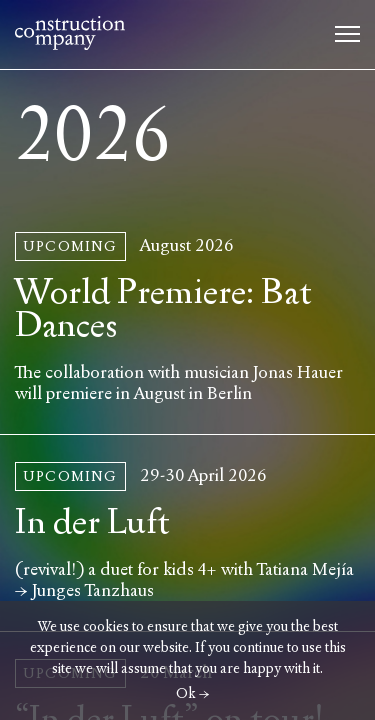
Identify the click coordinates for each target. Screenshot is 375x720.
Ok (186, 693)
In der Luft (92, 522)
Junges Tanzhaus (93, 590)
